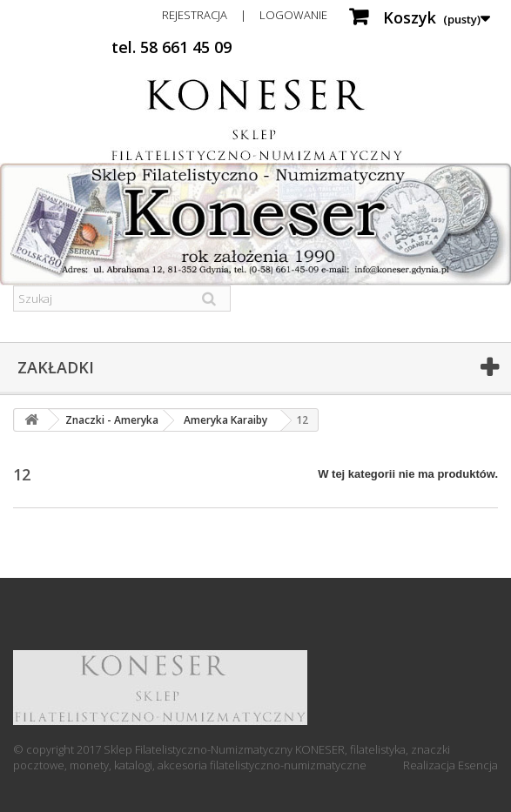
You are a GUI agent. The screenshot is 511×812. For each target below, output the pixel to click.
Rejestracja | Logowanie (245, 15)
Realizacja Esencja (450, 765)
